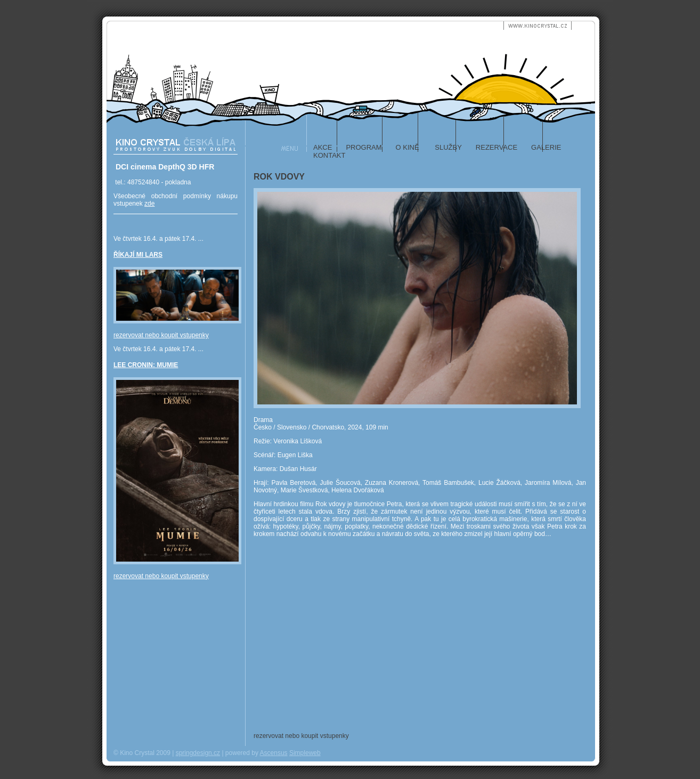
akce (323, 147)
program (364, 147)
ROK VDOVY (279, 177)
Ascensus (274, 753)
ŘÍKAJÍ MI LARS (138, 255)
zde (149, 204)
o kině (408, 147)
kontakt (329, 155)
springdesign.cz (198, 753)
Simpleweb (305, 753)
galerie (546, 147)
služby (447, 147)
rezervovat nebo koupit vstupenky (161, 335)
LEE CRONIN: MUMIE (146, 365)
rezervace (496, 147)
